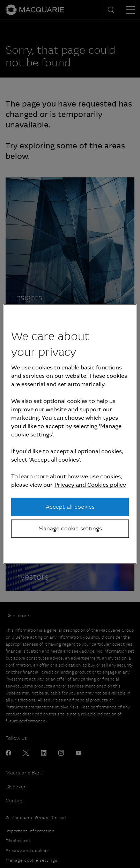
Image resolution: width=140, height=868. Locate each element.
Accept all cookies (70, 506)
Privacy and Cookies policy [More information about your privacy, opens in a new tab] (90, 484)
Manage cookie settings (70, 528)
